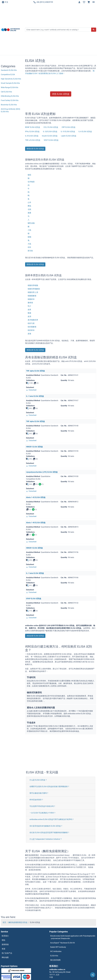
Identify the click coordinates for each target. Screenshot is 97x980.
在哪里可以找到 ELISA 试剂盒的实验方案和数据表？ (49, 787)
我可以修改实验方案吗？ (39, 793)
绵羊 (29, 247)
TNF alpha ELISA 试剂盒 (35, 371)
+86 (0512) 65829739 (43, 2)
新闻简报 (5, 944)
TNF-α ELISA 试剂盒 (33, 140)
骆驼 (29, 175)
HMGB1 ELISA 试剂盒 (34, 447)
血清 (29, 316)
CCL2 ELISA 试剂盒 (51, 127)
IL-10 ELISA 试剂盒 (68, 132)
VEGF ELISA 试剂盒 (51, 140)
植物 (29, 237)
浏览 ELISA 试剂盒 (61, 94)
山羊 (29, 202)
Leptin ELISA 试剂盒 (69, 136)
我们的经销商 (55, 960)
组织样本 (31, 330)
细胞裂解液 (32, 296)
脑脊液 (30, 303)
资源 (3, 949)
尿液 (29, 334)
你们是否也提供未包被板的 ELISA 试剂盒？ (46, 826)
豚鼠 (29, 206)
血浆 (29, 310)
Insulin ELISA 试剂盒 (50, 136)
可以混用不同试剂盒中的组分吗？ (42, 806)
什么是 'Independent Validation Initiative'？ (46, 839)
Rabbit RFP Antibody (58, 947)
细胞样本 (31, 299)
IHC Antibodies (56, 951)
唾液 (29, 313)
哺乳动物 (31, 223)
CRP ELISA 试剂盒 (69, 127)
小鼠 (29, 230)
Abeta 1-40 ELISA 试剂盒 (36, 523)
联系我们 (5, 936)
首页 (4, 922)
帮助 (3, 940)
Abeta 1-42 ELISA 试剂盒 (36, 497)
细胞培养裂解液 (34, 289)
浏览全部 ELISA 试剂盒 (35, 636)
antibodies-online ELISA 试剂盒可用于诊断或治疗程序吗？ (52, 819)
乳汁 (29, 306)
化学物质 (31, 182)
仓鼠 (29, 209)
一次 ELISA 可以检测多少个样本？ (43, 813)
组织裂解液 (32, 327)
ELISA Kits (54, 956)
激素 (29, 213)
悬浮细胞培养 (33, 320)
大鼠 (29, 244)
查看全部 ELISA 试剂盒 (35, 149)
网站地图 (5, 957)
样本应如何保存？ (36, 800)
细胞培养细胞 (33, 285)
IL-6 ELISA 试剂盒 (85, 132)
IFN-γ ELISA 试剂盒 (32, 132)
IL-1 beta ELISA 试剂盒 (35, 396)
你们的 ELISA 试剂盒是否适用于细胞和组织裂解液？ (49, 833)
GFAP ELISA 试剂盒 (34, 599)
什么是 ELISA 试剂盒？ (38, 780)
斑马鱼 (30, 251)
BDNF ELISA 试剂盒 (33, 127)
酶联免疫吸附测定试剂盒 (18, 922)
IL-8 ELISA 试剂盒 (32, 136)
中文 (5, 2)
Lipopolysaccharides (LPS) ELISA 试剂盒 (42, 472)
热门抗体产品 (7, 953)
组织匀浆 (31, 323)
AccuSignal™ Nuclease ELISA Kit (63, 943)
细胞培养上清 (33, 292)
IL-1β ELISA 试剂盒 (50, 132)
